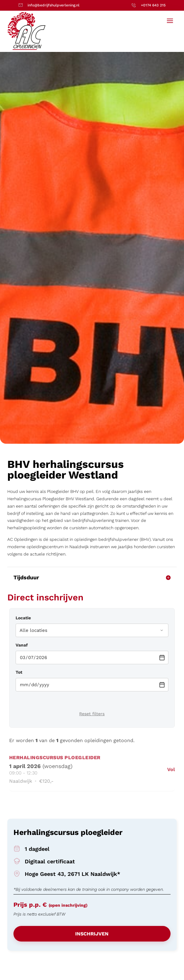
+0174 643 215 (153, 5)
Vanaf (22, 645)
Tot (19, 672)
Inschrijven (92, 934)
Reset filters (92, 714)
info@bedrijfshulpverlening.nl (53, 5)
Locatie (23, 618)
